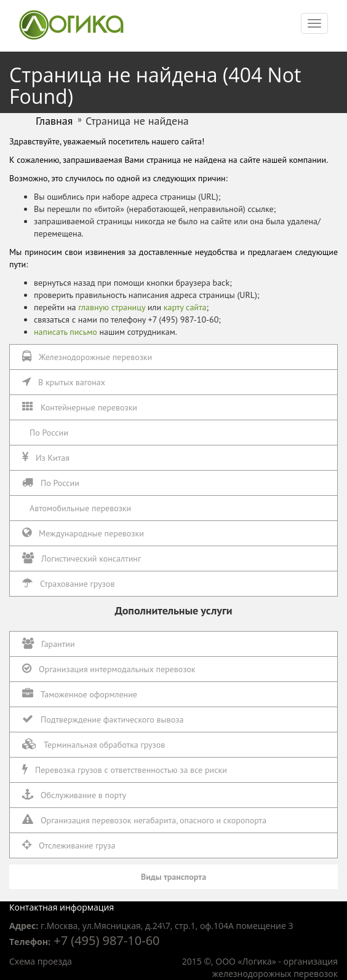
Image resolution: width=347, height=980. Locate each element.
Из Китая (46, 457)
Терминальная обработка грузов (94, 744)
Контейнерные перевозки (80, 407)
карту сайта (185, 307)
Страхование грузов (68, 583)
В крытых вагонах (64, 382)
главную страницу (112, 307)
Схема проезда (41, 961)
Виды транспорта (173, 877)
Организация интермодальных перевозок (109, 669)
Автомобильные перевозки (80, 508)
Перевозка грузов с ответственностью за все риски (125, 770)
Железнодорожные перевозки (87, 357)
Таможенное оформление (80, 694)
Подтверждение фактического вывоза (103, 719)
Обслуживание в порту (74, 795)
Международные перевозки (83, 533)
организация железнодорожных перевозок (275, 967)
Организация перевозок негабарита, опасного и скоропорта (144, 820)
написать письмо (66, 332)
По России (49, 433)
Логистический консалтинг (82, 558)
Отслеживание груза (69, 845)
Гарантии (49, 644)
